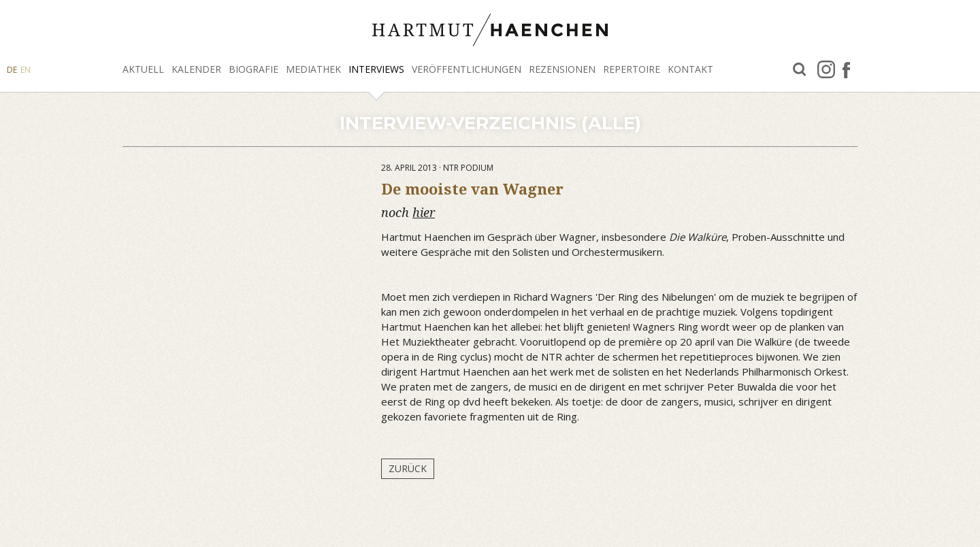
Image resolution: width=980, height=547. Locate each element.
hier (424, 213)
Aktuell (143, 69)
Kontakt (690, 69)
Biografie (254, 69)
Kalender (196, 69)
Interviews (376, 69)
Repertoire (632, 69)
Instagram (826, 69)
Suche (800, 70)
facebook (846, 69)
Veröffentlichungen (467, 69)
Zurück (408, 468)
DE (12, 70)
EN (26, 70)
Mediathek (313, 69)
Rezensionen (562, 69)
